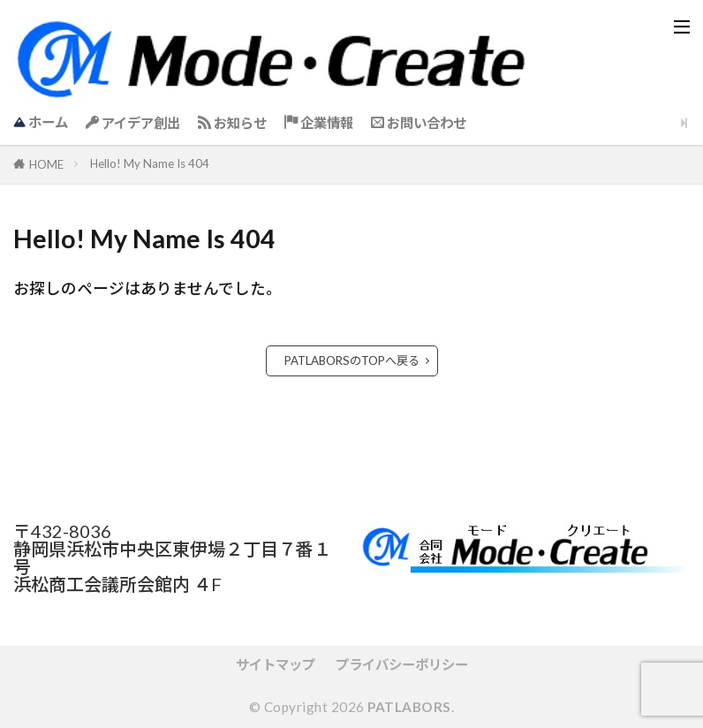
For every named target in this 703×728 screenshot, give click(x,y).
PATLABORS (409, 707)
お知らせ (232, 123)
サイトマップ (276, 664)
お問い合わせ (419, 123)
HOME (46, 164)
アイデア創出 (133, 123)
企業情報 (319, 123)
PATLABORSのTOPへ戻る (352, 360)
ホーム (41, 122)
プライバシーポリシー (402, 664)
